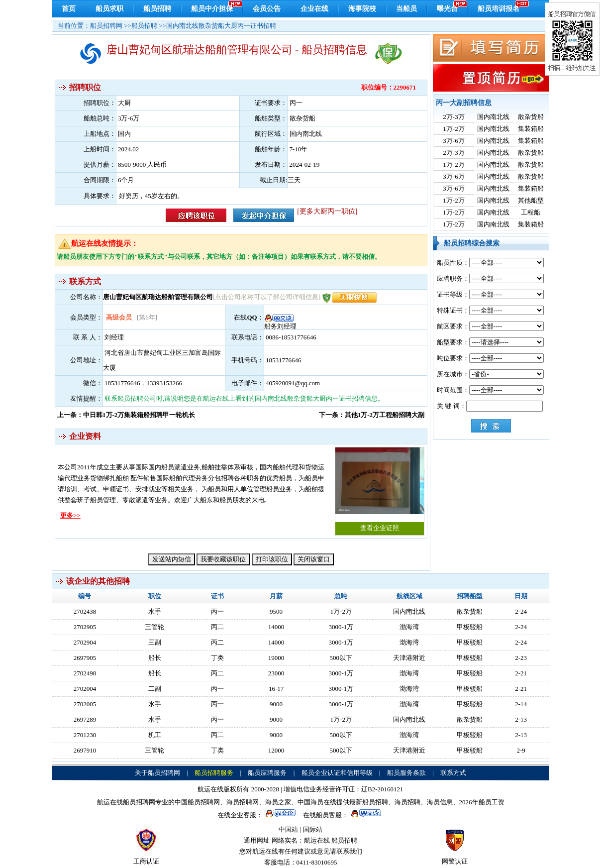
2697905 (85, 658)
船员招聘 (157, 9)
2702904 (85, 642)
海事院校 (362, 9)
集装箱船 (531, 129)
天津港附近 (409, 658)
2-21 (521, 673)
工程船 (531, 212)
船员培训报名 (499, 9)
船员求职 (109, 9)
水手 (155, 611)
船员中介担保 (212, 9)
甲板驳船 (470, 627)
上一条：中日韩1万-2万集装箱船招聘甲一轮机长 (126, 415)
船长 (155, 658)
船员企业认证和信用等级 (337, 773)
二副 (155, 689)
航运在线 (317, 840)
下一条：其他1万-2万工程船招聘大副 (372, 415)
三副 (155, 642)
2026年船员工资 (482, 802)
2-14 (521, 704)
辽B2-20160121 (382, 789)
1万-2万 (453, 129)
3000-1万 (341, 627)
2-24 (521, 611)
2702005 (85, 704)
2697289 (85, 719)
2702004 (85, 689)
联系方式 (453, 773)
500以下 (341, 658)
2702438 (85, 611)
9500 (276, 611)
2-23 (521, 658)
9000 (276, 704)
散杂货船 (531, 117)
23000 (276, 673)
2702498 (85, 673)
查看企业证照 (380, 489)
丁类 (217, 658)
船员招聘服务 (214, 773)
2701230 (85, 735)
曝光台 (447, 9)
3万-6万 (453, 141)
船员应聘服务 (267, 773)
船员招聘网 (106, 26)
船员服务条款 (406, 773)
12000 (276, 750)
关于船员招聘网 (157, 773)
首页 (69, 9)
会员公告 (267, 9)
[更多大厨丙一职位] (327, 211)
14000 (276, 627)
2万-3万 (453, 117)
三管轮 (154, 627)
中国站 (288, 829)
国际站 (313, 829)
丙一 (217, 611)
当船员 (406, 9)
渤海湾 (409, 627)
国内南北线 (493, 117)
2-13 (521, 719)
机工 (155, 735)
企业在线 (314, 9)
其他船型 (531, 200)
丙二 (217, 627)
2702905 (85, 627)
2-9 (521, 750)
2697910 (85, 750)
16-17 (276, 689)
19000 (276, 658)
